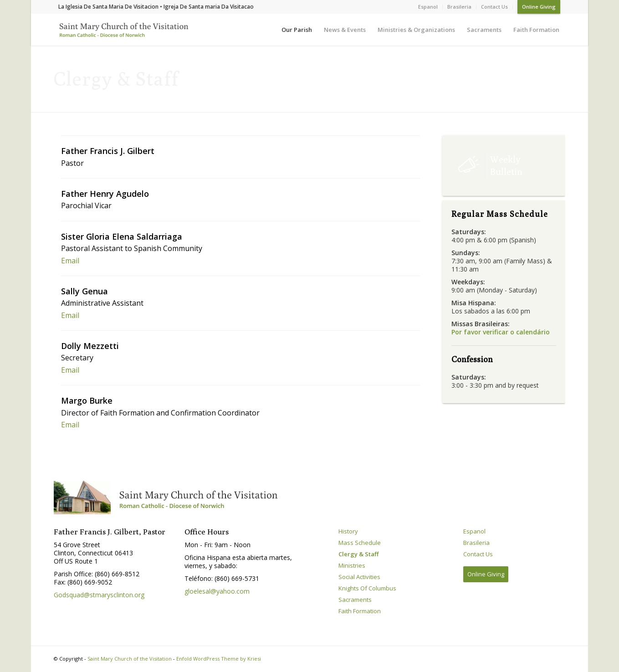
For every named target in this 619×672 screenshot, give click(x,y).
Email (70, 261)
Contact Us (494, 7)
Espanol (428, 7)
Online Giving (539, 7)
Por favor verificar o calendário (501, 332)
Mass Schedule (360, 543)
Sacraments (355, 600)
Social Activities (359, 577)
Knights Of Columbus (367, 588)
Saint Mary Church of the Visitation (130, 659)
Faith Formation (360, 611)
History (348, 531)
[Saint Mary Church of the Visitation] (122, 31)
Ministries (352, 566)
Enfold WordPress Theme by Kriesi (219, 659)
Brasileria (459, 7)
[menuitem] (428, 7)
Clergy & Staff (358, 554)
